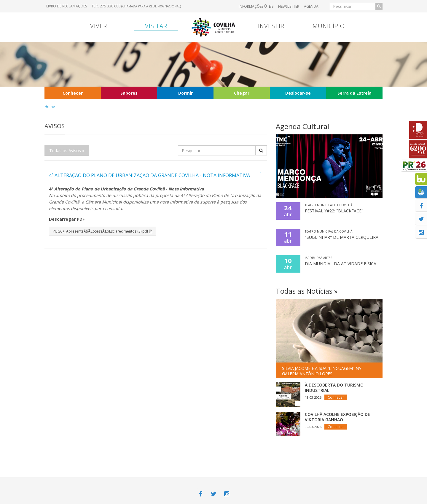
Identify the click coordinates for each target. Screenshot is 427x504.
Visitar (156, 26)
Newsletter (289, 6)
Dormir (185, 93)
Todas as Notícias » (307, 291)
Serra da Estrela (354, 93)
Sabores (129, 93)
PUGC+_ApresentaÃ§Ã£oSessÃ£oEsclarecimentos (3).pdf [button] (102, 231)
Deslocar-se (298, 93)
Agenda (311, 6)
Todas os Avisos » (67, 151)
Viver (99, 26)
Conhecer (73, 93)
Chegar (242, 93)
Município (329, 26)
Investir (271, 26)
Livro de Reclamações (67, 6)
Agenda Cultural (302, 126)
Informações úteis (256, 6)
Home (50, 107)
